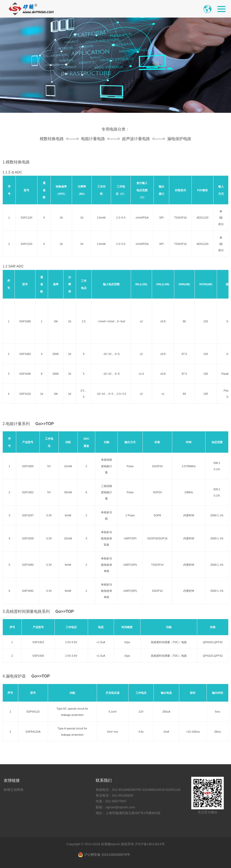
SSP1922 (38, 642)
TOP (50, 424)
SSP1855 (28, 466)
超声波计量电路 (136, 139)
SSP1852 (28, 492)
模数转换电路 (52, 139)
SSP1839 (28, 538)
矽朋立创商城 (13, 790)
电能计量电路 (93, 139)
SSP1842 (28, 591)
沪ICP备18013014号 (150, 844)
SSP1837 (28, 515)
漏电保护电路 (179, 139)
